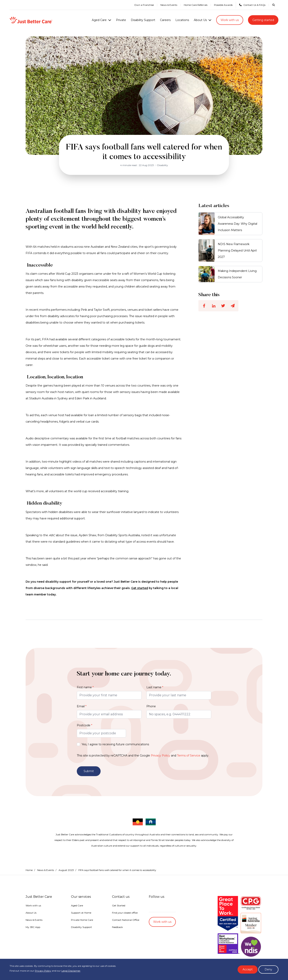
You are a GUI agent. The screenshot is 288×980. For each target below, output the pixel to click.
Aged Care (99, 20)
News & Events (169, 5)
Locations (182, 20)
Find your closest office (125, 913)
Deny (268, 969)
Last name (155, 687)
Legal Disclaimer (71, 971)
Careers (165, 20)
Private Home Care (82, 920)
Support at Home (81, 913)
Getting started (263, 20)
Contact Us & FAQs (252, 5)
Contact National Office (126, 920)
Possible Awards (223, 5)
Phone (151, 706)
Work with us (230, 20)
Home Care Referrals (196, 5)
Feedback (117, 927)
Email (82, 706)
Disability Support (143, 20)
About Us (200, 20)
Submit (89, 771)
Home (29, 870)
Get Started (119, 905)
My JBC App (33, 927)
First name (85, 687)
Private (121, 20)
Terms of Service (189, 756)
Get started (140, 588)
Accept (248, 969)
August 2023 (66, 870)
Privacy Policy (160, 756)
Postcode (84, 725)
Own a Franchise (144, 5)
